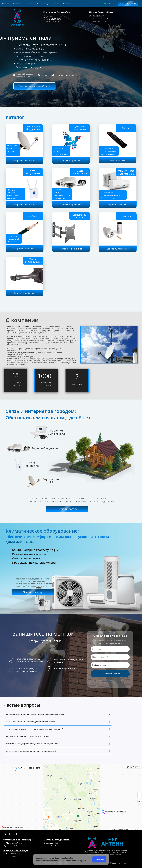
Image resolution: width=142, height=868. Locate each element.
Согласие (117, 680)
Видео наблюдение (80, 172)
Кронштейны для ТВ (79, 216)
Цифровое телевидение (80, 128)
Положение (106, 680)
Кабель (33, 216)
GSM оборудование (33, 172)
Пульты (126, 128)
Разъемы (126, 216)
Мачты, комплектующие (33, 260)
